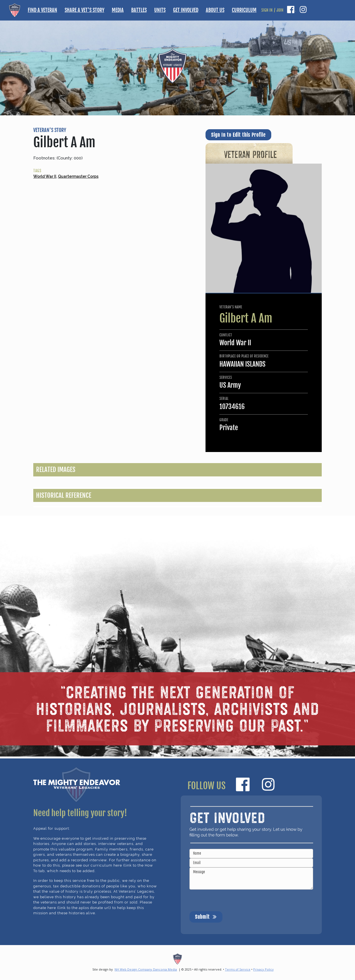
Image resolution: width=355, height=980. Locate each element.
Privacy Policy (263, 969)
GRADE (224, 420)
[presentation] (232, 900)
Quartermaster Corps (78, 176)
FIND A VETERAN (42, 10)
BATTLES (139, 10)
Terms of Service (238, 969)
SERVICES (226, 377)
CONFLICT (226, 335)
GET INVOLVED (186, 10)
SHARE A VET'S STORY (84, 10)
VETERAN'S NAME (231, 307)
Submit (206, 916)
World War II (45, 176)
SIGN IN (267, 10)
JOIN (280, 10)
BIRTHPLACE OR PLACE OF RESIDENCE (244, 356)
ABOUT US (215, 10)
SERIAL (224, 398)
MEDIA (118, 10)
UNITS (160, 10)
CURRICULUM (244, 10)
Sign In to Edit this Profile (238, 135)
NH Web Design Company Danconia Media (146, 969)
